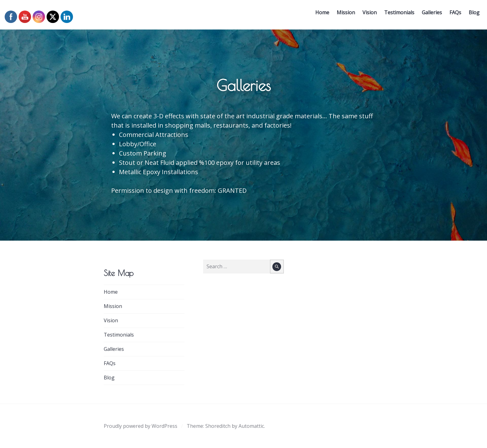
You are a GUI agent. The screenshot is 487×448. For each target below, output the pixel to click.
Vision (368, 14)
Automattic (251, 426)
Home (320, 14)
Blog (472, 14)
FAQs (453, 14)
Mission (344, 14)
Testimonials (397, 14)
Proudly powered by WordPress (141, 426)
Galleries (430, 14)
